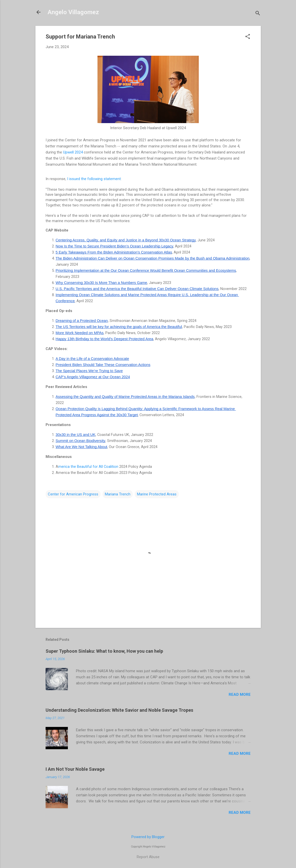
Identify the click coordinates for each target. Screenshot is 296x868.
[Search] (258, 14)
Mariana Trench (118, 494)
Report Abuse (148, 857)
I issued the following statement (94, 179)
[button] (248, 37)
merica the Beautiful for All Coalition (88, 467)
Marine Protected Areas (157, 494)
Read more (240, 695)
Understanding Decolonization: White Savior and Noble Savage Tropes (119, 710)
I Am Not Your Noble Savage (75, 769)
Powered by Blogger (148, 837)
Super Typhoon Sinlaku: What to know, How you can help (104, 651)
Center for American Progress (73, 494)
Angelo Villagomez (73, 12)
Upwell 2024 (73, 152)
